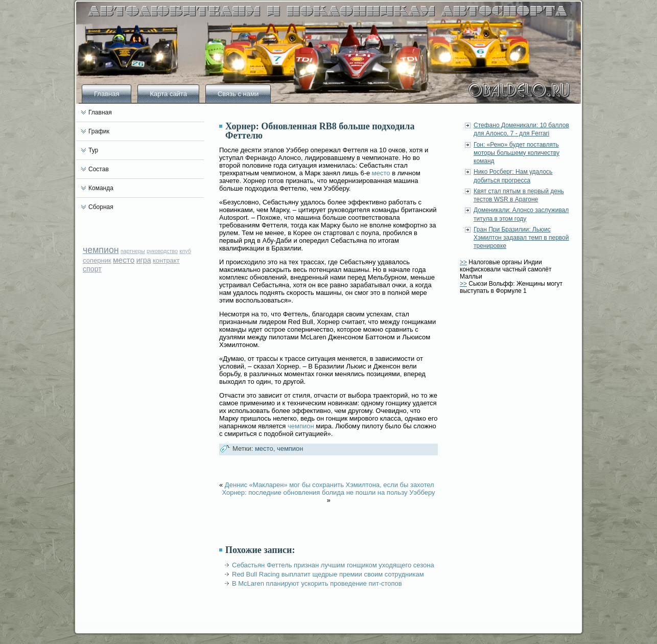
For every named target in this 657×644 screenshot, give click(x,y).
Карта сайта (168, 94)
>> (463, 262)
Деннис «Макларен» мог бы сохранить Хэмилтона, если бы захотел (330, 485)
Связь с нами (238, 94)
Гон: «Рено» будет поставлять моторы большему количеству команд (517, 153)
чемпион (101, 250)
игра (144, 260)
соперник (97, 260)
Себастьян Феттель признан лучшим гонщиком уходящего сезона (333, 565)
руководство (162, 251)
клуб (185, 251)
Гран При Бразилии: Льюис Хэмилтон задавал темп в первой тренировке (521, 238)
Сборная (101, 207)
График (99, 131)
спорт (92, 269)
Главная (107, 94)
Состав (99, 169)
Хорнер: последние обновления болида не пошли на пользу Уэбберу (328, 492)
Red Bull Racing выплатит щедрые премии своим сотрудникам (328, 574)
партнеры (133, 251)
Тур (93, 150)
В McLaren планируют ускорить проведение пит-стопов (317, 583)
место (124, 260)
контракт (166, 260)
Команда (101, 188)
